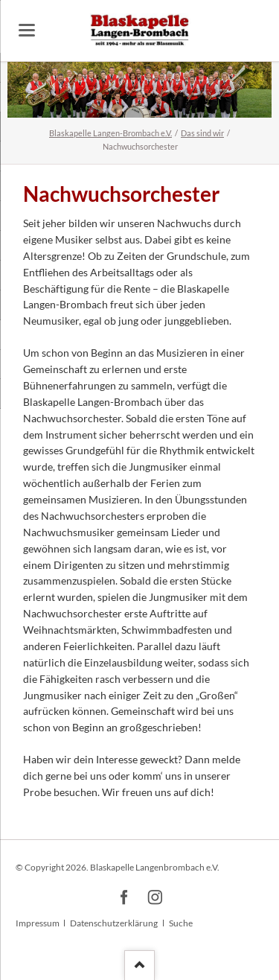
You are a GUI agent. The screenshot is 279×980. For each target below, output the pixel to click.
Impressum (38, 923)
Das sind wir (202, 133)
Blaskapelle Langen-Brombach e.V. (110, 133)
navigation (27, 30)
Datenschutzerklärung (114, 923)
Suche (181, 923)
